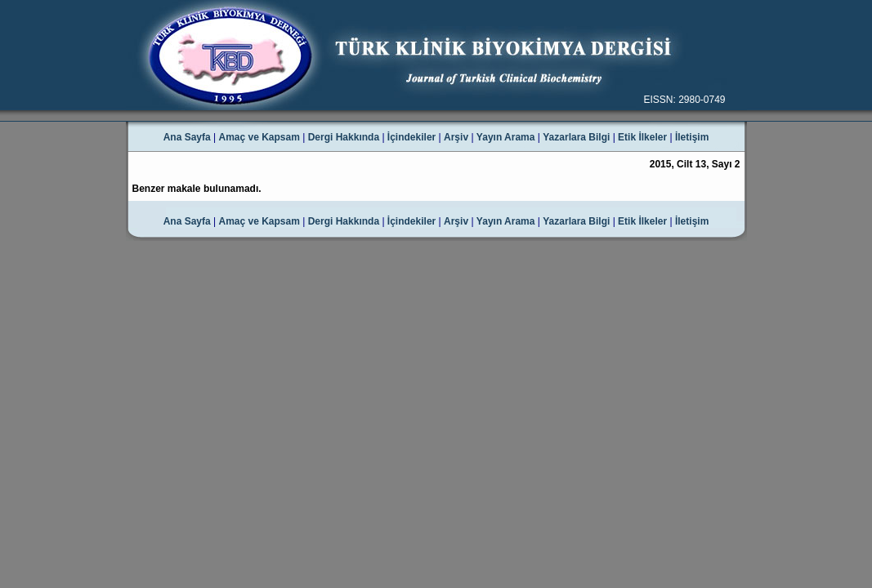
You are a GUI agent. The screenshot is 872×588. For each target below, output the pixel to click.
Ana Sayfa (187, 137)
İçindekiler (411, 137)
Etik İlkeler (642, 137)
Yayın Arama (506, 137)
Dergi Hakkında (344, 137)
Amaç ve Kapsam (259, 137)
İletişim (692, 137)
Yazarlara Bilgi (576, 137)
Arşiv (456, 137)
